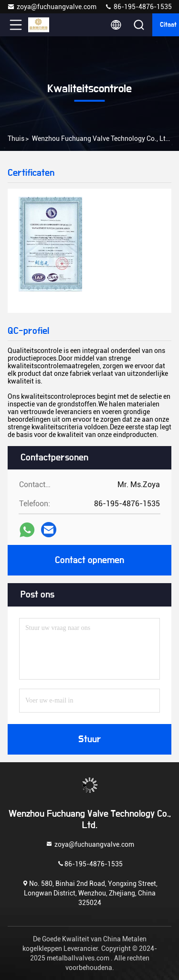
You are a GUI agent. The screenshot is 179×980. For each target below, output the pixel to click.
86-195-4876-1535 (138, 7)
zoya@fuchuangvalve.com (52, 7)
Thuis (16, 138)
